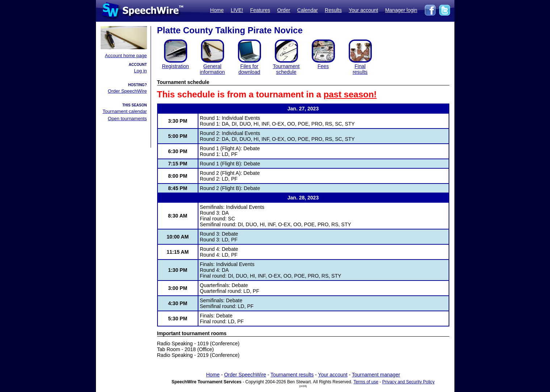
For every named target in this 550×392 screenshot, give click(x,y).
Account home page (126, 56)
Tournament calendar (125, 111)
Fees (323, 66)
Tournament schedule (286, 69)
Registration (175, 66)
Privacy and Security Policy (409, 382)
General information (212, 69)
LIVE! (237, 10)
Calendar (308, 10)
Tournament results (292, 375)
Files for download (249, 69)
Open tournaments (127, 119)
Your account (363, 10)
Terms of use (366, 382)
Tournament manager (376, 375)
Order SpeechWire (127, 91)
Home (217, 10)
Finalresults (360, 69)
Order (284, 10)
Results (333, 10)
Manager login (401, 10)
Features (260, 10)
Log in (140, 71)
